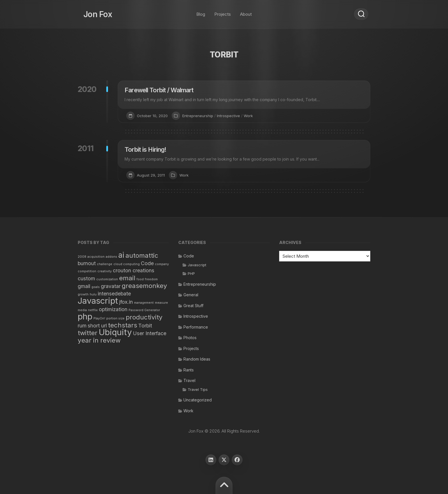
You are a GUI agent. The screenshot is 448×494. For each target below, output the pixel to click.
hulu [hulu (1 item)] (93, 294)
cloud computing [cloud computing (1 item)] (127, 264)
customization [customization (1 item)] (107, 279)
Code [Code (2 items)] (147, 263)
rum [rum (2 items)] (82, 326)
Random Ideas (197, 359)
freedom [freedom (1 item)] (151, 279)
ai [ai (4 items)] (121, 255)
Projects (223, 11)
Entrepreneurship (198, 116)
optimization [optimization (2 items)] (113, 309)
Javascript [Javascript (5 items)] (98, 301)
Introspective (228, 116)
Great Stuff (193, 306)
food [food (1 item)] (140, 279)
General (191, 295)
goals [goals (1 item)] (96, 287)
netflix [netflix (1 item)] (93, 310)
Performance (196, 327)
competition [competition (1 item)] (87, 271)
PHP (191, 273)
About (246, 11)
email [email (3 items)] (127, 278)
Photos (190, 338)
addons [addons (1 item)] (111, 257)
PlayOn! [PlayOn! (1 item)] (99, 318)
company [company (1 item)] (162, 264)
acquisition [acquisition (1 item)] (96, 257)
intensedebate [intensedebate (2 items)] (114, 294)
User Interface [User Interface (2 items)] (150, 333)
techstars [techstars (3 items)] (123, 325)
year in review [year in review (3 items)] (99, 340)
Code (189, 256)
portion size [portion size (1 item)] (115, 318)
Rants (189, 370)
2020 (87, 89)
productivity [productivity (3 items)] (144, 317)
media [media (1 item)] (82, 310)
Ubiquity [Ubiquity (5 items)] (115, 332)
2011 (86, 148)
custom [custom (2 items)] (86, 278)
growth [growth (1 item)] (83, 294)
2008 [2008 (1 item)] (82, 257)
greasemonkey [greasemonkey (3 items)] (144, 286)
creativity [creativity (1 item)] (105, 271)
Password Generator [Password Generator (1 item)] (144, 310)
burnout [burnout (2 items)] (87, 263)
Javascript (197, 265)
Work (248, 116)
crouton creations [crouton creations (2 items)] (134, 270)
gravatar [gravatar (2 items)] (111, 286)
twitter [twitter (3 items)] (88, 333)
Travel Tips (198, 389)
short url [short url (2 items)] (97, 326)
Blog (201, 11)
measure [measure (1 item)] (161, 303)
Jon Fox (92, 11)
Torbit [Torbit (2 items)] (145, 326)
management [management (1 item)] (144, 303)
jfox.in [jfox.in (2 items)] (126, 302)
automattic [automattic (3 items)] (142, 255)
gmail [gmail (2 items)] (84, 286)
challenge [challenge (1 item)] (105, 264)
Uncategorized (198, 400)
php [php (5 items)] (85, 316)
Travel (189, 380)
